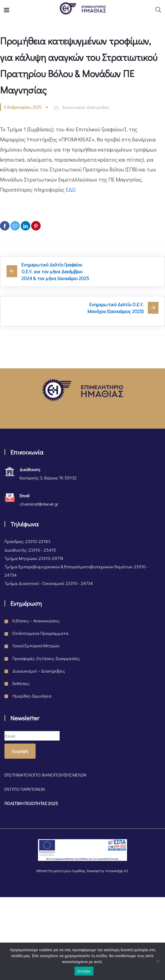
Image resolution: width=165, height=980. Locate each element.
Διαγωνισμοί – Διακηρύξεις (39, 671)
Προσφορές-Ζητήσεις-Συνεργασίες (46, 658)
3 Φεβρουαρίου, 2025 (23, 107)
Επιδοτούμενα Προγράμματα (41, 633)
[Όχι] (158, 961)
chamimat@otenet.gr (39, 504)
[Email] (32, 736)
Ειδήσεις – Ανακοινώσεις (36, 621)
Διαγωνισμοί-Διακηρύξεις (86, 107)
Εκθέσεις (21, 683)
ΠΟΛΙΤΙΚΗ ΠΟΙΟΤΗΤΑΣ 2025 (31, 803)
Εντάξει (84, 971)
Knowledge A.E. (117, 871)
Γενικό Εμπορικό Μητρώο (36, 646)
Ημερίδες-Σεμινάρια (32, 696)
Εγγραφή (20, 751)
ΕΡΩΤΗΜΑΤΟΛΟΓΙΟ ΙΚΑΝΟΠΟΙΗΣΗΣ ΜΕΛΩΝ (45, 775)
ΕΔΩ (71, 190)
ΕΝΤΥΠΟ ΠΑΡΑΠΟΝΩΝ (25, 789)
